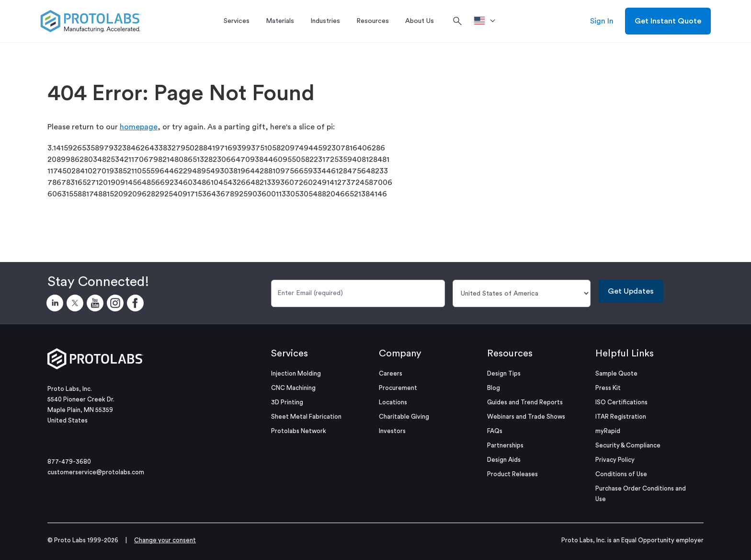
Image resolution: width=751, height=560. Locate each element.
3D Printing (287, 402)
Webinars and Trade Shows (526, 417)
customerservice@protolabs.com (96, 472)
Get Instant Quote (668, 21)
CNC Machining (293, 388)
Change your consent (165, 540)
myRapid (608, 431)
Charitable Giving (404, 417)
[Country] (522, 293)
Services (290, 354)
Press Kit (608, 388)
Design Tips (504, 373)
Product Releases (512, 474)
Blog (494, 388)
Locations (393, 402)
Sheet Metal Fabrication (306, 417)
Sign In (602, 21)
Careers (391, 373)
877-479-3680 (69, 462)
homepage (139, 127)
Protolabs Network (299, 431)
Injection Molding (296, 373)
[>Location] (488, 21)
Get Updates (631, 291)
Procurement (398, 388)
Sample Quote (616, 373)
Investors (392, 431)
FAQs (495, 431)
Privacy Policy (615, 460)
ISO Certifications (621, 402)
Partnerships (505, 445)
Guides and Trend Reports (525, 402)
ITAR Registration (621, 417)
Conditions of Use (621, 474)
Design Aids (504, 460)
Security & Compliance (628, 445)
